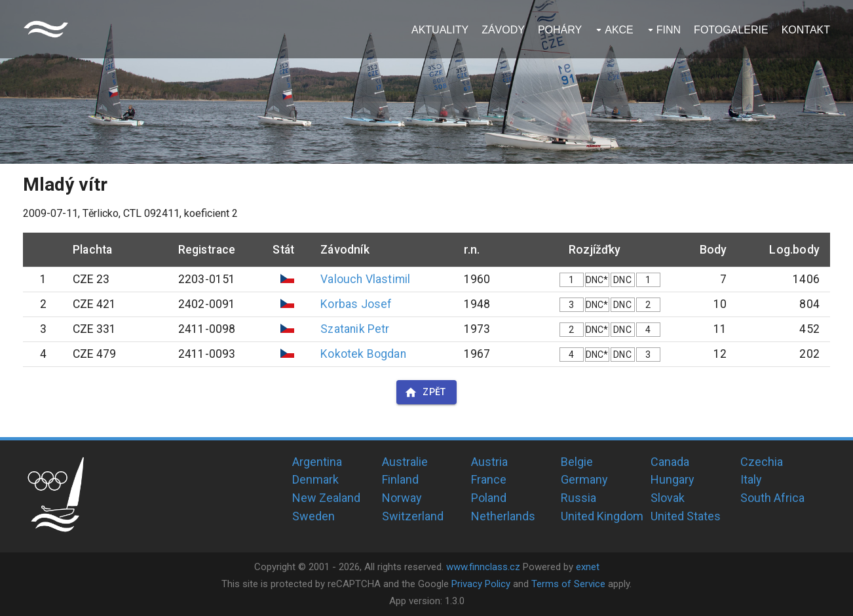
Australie (405, 462)
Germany (584, 479)
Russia (578, 498)
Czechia (762, 462)
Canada (670, 462)
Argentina (317, 462)
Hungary (673, 479)
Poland (489, 498)
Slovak (668, 498)
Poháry (560, 30)
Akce (619, 30)
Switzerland (413, 516)
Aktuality (440, 30)
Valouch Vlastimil (365, 279)
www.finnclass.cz (483, 567)
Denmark (315, 479)
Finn (669, 30)
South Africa (772, 498)
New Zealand (326, 498)
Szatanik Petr (355, 329)
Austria (489, 462)
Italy (751, 479)
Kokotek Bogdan (363, 354)
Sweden (313, 516)
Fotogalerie (731, 30)
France (489, 479)
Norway (402, 498)
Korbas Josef (356, 304)
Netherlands (503, 516)
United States (686, 516)
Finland (400, 479)
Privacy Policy (481, 584)
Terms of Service (568, 584)
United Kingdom (602, 516)
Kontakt (806, 30)
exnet (588, 567)
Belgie (577, 462)
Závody (503, 30)
